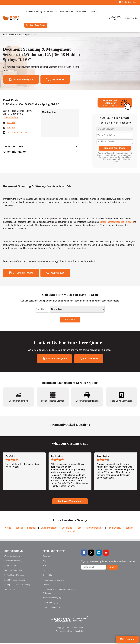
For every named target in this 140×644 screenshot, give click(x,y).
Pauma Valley (114, 529)
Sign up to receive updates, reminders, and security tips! (108, 562)
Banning (130, 529)
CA (17, 35)
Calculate (70, 320)
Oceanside (67, 529)
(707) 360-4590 (10, 118)
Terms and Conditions (64, 632)
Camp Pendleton (49, 529)
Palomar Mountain (94, 529)
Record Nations (8, 35)
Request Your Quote (115, 148)
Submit (112, 568)
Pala (79, 529)
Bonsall (19, 529)
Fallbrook (32, 529)
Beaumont (70, 532)
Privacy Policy (79, 632)
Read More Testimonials (70, 502)
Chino (8, 529)
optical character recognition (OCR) (117, 222)
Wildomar (22, 35)
